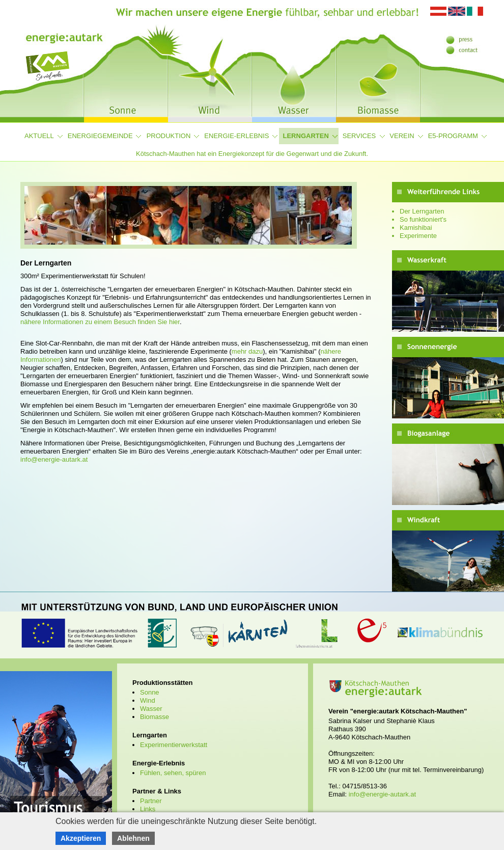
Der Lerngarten (422, 211)
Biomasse (155, 717)
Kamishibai (416, 228)
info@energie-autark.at (54, 459)
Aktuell (39, 136)
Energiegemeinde (100, 136)
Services (359, 136)
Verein (402, 136)
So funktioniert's (423, 219)
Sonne (150, 692)
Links (148, 809)
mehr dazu (247, 351)
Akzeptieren (81, 838)
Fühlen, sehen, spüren (173, 773)
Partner (151, 801)
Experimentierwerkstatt (174, 745)
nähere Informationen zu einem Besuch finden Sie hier (100, 322)
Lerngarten (306, 136)
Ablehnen (133, 838)
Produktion (169, 136)
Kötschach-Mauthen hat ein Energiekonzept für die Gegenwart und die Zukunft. (252, 154)
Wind (148, 700)
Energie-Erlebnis (236, 136)
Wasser (151, 709)
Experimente (418, 236)
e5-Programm (453, 136)
